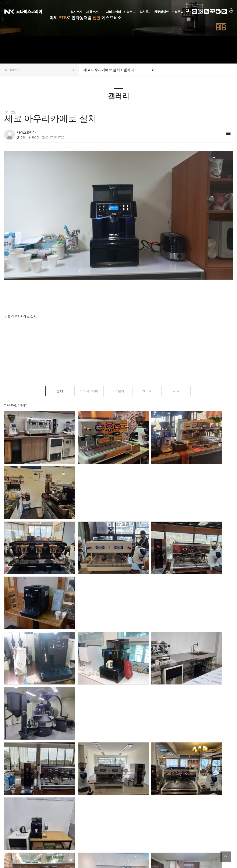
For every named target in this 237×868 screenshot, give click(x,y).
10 (71, 761)
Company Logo (23, 11)
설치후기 (145, 11)
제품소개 (92, 11)
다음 (78, 761)
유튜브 (206, 11)
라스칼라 (118, 391)
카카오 (195, 11)
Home (39, 70)
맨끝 (86, 761)
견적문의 (177, 11)
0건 (21, 137)
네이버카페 (218, 11)
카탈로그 (129, 11)
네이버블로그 (212, 11)
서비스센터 (114, 11)
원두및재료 (161, 11)
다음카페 (224, 11)
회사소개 (76, 11)
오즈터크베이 (86, 391)
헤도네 (150, 391)
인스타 (201, 11)
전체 (55, 391)
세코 (181, 391)
